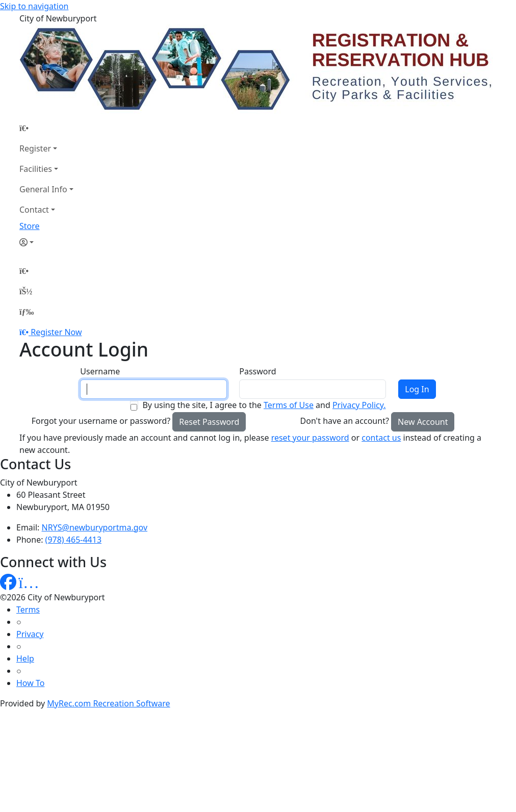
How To (30, 683)
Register (35, 148)
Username (100, 371)
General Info (43, 189)
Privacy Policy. (359, 405)
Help (25, 658)
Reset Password (209, 422)
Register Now (56, 332)
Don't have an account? (345, 421)
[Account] (46, 242)
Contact (34, 210)
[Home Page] (46, 128)
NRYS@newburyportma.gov (95, 527)
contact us (381, 438)
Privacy (30, 634)
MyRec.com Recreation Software (108, 703)
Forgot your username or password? (101, 421)
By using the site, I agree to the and (264, 405)
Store (30, 226)
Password (257, 371)
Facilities (36, 169)
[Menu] (27, 312)
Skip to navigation (34, 6)
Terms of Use (289, 405)
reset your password (310, 438)
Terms (28, 610)
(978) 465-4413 (73, 540)
